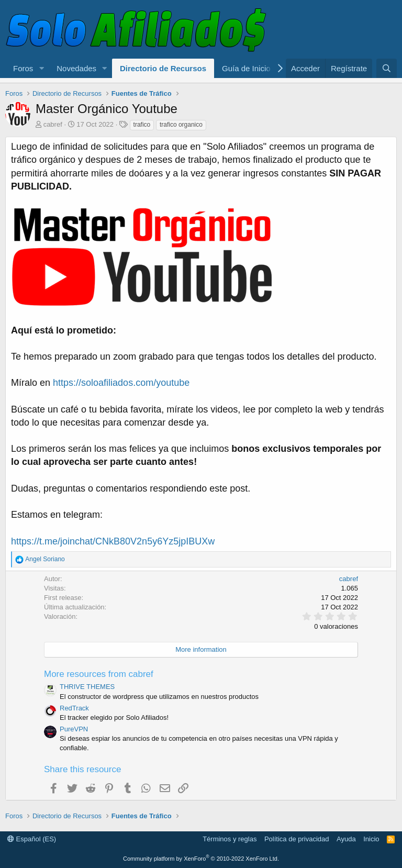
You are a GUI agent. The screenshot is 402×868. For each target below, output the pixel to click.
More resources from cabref (99, 674)
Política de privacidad (297, 839)
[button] (41, 68)
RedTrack (74, 708)
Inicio (371, 839)
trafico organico (181, 125)
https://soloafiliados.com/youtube (121, 383)
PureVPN (74, 729)
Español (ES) (32, 839)
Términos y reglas (230, 839)
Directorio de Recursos (163, 68)
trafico (142, 125)
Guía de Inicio (246, 68)
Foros (23, 68)
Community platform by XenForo (201, 859)
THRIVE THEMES (87, 687)
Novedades (76, 68)
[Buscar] (387, 68)
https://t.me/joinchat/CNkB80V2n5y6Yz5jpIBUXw (113, 541)
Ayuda (346, 839)
